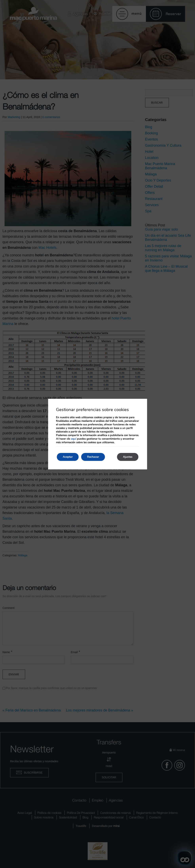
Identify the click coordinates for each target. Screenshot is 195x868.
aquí (74, 439)
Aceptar (68, 457)
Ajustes (128, 457)
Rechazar (93, 457)
